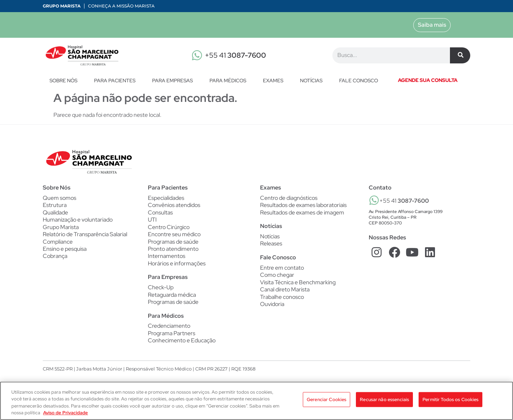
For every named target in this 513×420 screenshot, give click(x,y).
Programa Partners (172, 335)
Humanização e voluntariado (78, 220)
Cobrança (55, 257)
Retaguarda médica (172, 296)
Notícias (313, 81)
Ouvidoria (272, 305)
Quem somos (59, 198)
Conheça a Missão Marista (121, 6)
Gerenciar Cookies (327, 400)
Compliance (58, 242)
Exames (275, 81)
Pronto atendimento (173, 250)
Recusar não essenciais (384, 400)
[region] (256, 401)
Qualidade (55, 213)
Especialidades (166, 198)
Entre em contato (282, 268)
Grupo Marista (62, 6)
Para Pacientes (116, 81)
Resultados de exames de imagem (302, 213)
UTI (152, 220)
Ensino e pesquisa (65, 250)
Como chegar (277, 276)
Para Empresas (174, 81)
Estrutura (55, 205)
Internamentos (167, 257)
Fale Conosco (278, 258)
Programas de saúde (173, 242)
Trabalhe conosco (282, 298)
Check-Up (161, 289)
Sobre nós (65, 81)
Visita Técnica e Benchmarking (298, 283)
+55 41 (235, 55)
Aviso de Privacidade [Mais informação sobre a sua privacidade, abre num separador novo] (66, 413)
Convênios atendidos (174, 205)
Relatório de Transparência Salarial (85, 235)
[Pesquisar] (460, 55)
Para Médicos (230, 81)
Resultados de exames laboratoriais (303, 205)
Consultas (160, 213)
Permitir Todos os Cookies (450, 400)
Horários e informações (177, 265)
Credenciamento (169, 328)
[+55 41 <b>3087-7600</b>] (374, 200)
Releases (271, 244)
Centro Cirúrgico (169, 228)
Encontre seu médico (174, 235)
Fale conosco (359, 81)
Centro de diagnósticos (289, 198)
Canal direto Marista (285, 291)
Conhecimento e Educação (182, 342)
